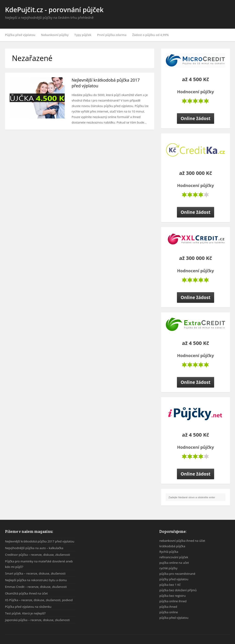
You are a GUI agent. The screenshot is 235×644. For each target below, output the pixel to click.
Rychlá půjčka (169, 552)
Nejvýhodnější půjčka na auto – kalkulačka (34, 548)
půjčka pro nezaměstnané (177, 574)
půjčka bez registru (172, 596)
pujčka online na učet (174, 563)
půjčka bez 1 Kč (170, 585)
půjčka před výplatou (174, 618)
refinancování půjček (174, 557)
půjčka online (169, 612)
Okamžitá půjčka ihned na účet (26, 593)
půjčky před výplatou (174, 579)
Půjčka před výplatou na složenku (28, 607)
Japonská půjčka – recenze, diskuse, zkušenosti (37, 620)
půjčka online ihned (173, 601)
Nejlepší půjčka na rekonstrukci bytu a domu (36, 580)
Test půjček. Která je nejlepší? (25, 613)
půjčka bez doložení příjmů (178, 590)
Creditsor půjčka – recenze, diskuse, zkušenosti (38, 555)
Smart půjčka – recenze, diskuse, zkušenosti (35, 573)
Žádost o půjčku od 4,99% (150, 35)
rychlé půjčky (168, 568)
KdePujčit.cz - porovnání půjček (54, 10)
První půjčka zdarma (112, 35)
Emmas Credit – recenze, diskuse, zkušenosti (36, 587)
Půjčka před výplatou (20, 35)
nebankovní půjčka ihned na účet (182, 541)
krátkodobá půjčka (172, 546)
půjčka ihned (168, 607)
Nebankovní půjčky (55, 35)
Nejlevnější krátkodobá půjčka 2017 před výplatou (40, 541)
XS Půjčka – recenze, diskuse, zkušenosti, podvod (39, 600)
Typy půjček (83, 35)
